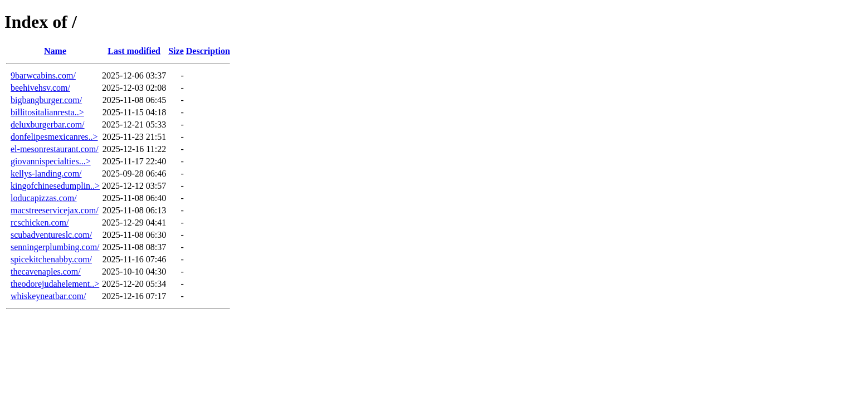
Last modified (134, 51)
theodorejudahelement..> (55, 284)
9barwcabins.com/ (43, 75)
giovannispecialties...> (51, 161)
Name (55, 51)
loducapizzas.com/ (44, 198)
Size (176, 51)
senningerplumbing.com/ (55, 247)
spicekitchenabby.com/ (51, 259)
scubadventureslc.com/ (51, 235)
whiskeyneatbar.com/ (48, 296)
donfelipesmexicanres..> (54, 137)
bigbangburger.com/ (46, 100)
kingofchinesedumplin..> (55, 186)
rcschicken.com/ (40, 222)
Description (208, 51)
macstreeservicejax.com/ (55, 210)
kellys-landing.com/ (46, 173)
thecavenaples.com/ (46, 272)
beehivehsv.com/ (40, 88)
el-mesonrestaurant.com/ (55, 149)
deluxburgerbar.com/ (48, 124)
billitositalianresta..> (47, 112)
